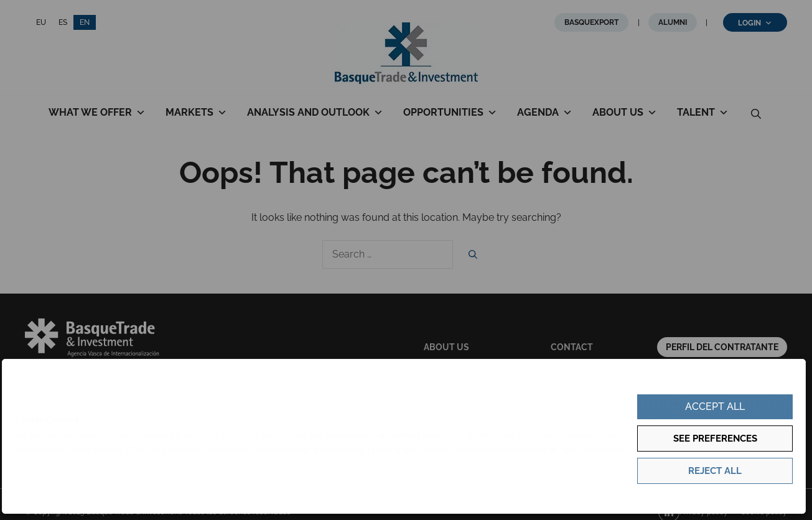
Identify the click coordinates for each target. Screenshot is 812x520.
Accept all (715, 406)
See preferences (715, 439)
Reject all (715, 471)
